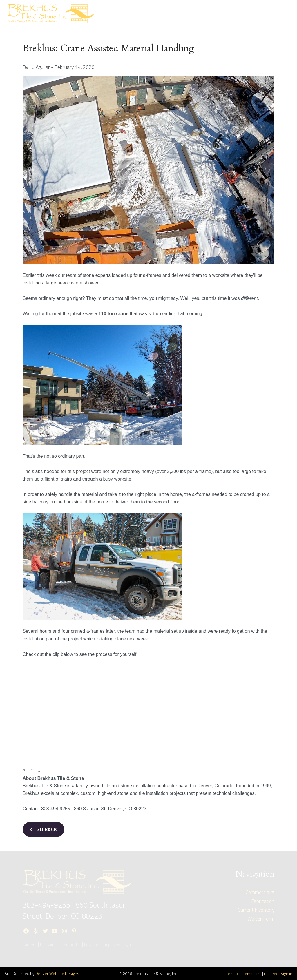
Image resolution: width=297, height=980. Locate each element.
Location (92, 945)
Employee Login (117, 945)
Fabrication (263, 901)
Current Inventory (247, 14)
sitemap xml (251, 973)
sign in (287, 973)
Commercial (258, 892)
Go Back (44, 829)
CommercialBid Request (205, 14)
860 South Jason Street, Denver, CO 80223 (75, 910)
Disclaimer (49, 945)
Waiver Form (261, 919)
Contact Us (71, 945)
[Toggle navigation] (282, 13)
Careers (30, 945)
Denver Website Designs (57, 973)
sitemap (231, 973)
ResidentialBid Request (162, 14)
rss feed (271, 973)
